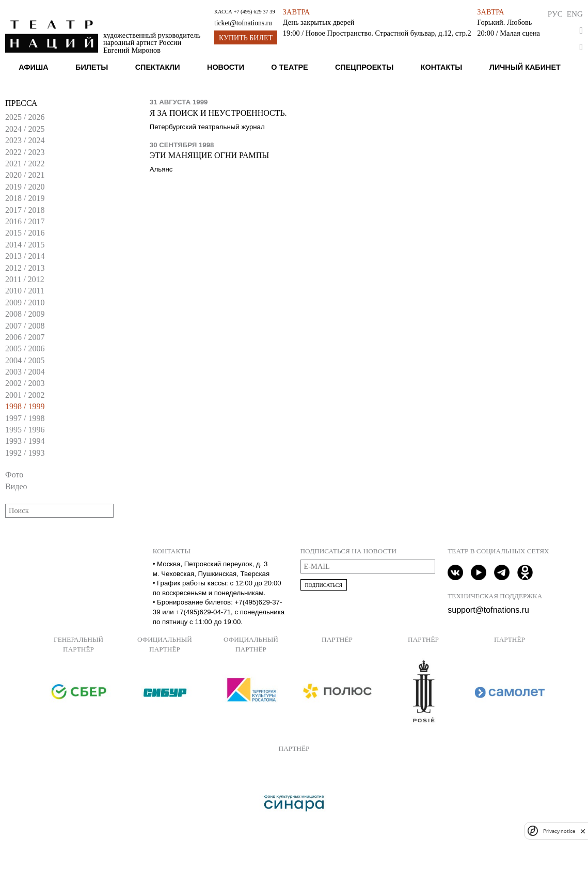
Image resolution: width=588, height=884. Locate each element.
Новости (226, 67)
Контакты (442, 67)
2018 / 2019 (25, 198)
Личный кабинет (525, 67)
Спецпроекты (364, 67)
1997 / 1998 (25, 418)
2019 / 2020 (25, 187)
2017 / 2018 (25, 210)
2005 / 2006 (25, 348)
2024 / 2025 (25, 129)
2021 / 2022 (25, 164)
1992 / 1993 (25, 453)
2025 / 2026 (25, 117)
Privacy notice (559, 831)
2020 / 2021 (25, 175)
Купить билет (246, 38)
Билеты (92, 67)
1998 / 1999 (25, 406)
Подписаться (324, 585)
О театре (289, 67)
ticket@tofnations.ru (243, 23)
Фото (14, 475)
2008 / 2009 (25, 314)
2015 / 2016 (25, 233)
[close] (583, 831)
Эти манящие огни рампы (209, 155)
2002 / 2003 (25, 383)
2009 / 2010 (25, 303)
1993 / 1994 (25, 441)
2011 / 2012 (25, 279)
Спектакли (158, 67)
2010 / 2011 (25, 291)
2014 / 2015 (25, 245)
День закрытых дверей (319, 22)
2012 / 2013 (25, 268)
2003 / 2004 (25, 372)
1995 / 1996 (25, 430)
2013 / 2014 (25, 256)
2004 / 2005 (25, 360)
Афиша (34, 67)
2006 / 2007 (25, 337)
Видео (16, 486)
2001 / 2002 (25, 395)
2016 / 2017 (25, 221)
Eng (575, 14)
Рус (555, 14)
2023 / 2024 (25, 140)
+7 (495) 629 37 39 (254, 12)
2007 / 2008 (25, 326)
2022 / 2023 (25, 152)
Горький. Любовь (504, 22)
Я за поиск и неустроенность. (218, 113)
